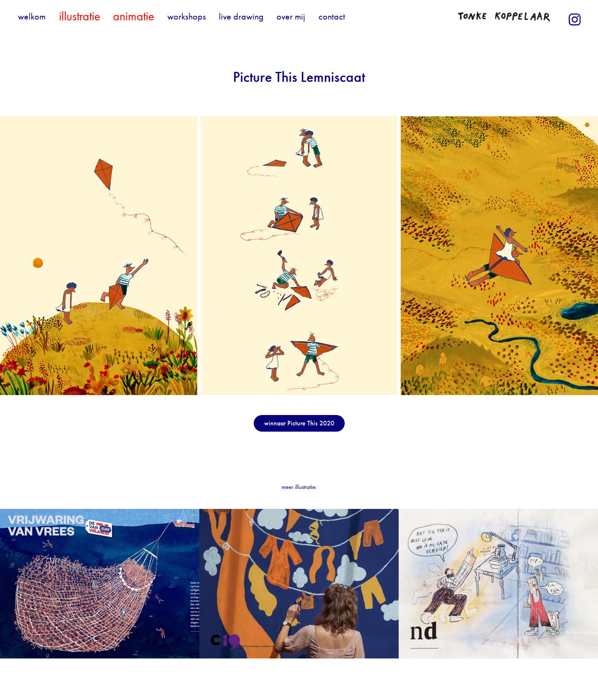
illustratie (80, 16)
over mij (291, 17)
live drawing (241, 17)
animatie (134, 16)
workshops (187, 17)
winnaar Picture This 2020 (299, 423)
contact (332, 17)
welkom (32, 17)
